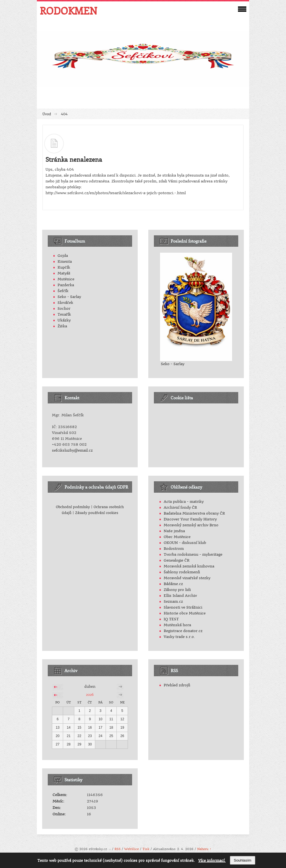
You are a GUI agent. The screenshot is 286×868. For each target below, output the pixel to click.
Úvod (47, 114)
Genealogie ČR (177, 560)
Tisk (146, 849)
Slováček (65, 303)
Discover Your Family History (190, 519)
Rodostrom (174, 549)
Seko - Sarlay (69, 297)
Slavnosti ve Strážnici (183, 607)
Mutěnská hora (177, 625)
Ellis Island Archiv (180, 596)
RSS (118, 849)
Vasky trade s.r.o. (179, 637)
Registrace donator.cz (183, 631)
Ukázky (64, 320)
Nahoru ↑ (204, 849)
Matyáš (64, 273)
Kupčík (64, 267)
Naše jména (174, 531)
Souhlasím (243, 860)
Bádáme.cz (173, 584)
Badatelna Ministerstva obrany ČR (194, 513)
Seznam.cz (173, 601)
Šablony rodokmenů (182, 572)
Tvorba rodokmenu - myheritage (193, 554)
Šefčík (63, 291)
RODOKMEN (68, 11)
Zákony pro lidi (177, 590)
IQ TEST (171, 619)
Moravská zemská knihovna (189, 566)
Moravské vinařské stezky (187, 578)
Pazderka (66, 285)
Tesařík (64, 314)
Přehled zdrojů (177, 685)
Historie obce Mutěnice (185, 613)
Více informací (212, 860)
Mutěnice (66, 279)
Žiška (62, 326)
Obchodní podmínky (73, 507)
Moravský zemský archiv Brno (191, 525)
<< (56, 686)
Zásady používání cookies (97, 513)
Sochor (64, 309)
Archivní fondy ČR (180, 507)
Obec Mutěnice (177, 537)
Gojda (63, 256)
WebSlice (132, 849)
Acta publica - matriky (184, 502)
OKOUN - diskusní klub (185, 543)
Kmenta (65, 261)
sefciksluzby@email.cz (72, 450)
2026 (90, 694)
